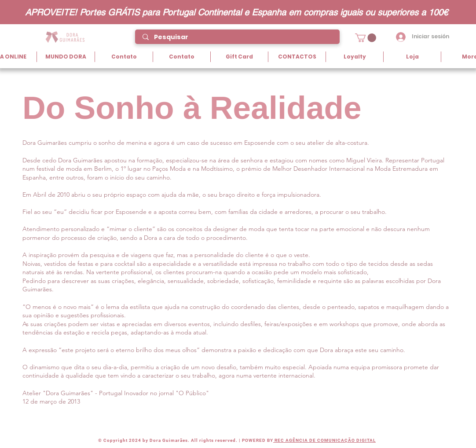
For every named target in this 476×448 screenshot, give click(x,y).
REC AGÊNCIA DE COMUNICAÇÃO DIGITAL (324, 440)
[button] (366, 38)
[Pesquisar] (238, 37)
